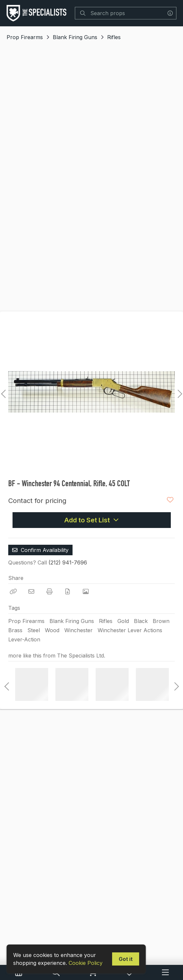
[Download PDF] (68, 591)
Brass (15, 630)
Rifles (114, 37)
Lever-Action (24, 639)
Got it (126, 959)
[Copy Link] (13, 591)
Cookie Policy (86, 963)
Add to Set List (92, 520)
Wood (52, 630)
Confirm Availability (40, 550)
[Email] (31, 591)
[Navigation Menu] (165, 972)
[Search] (83, 13)
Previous (3, 392)
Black (141, 621)
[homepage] (38, 13)
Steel (34, 630)
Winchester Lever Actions (130, 630)
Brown (161, 621)
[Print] (49, 591)
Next (178, 392)
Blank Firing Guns (75, 37)
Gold (123, 621)
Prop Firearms (25, 37)
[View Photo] (86, 591)
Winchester (78, 630)
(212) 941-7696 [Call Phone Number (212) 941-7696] (68, 562)
